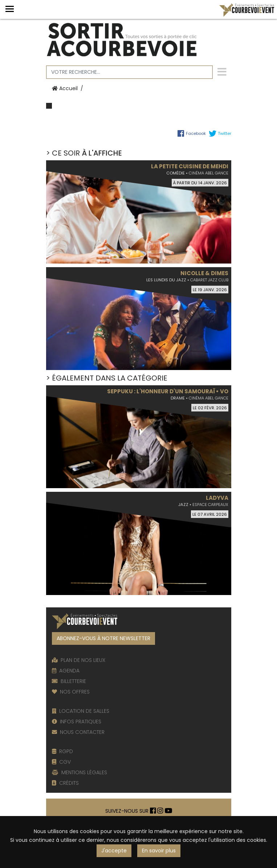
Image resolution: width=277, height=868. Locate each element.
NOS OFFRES (71, 692)
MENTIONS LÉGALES (80, 772)
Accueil (65, 88)
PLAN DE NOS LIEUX (79, 660)
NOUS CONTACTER (78, 732)
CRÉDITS (65, 783)
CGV (61, 762)
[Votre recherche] (129, 72)
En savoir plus (159, 851)
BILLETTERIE (69, 681)
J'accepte (114, 851)
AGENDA (66, 671)
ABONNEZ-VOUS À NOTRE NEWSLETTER (103, 638)
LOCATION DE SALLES (81, 711)
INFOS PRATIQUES (77, 722)
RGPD (62, 751)
